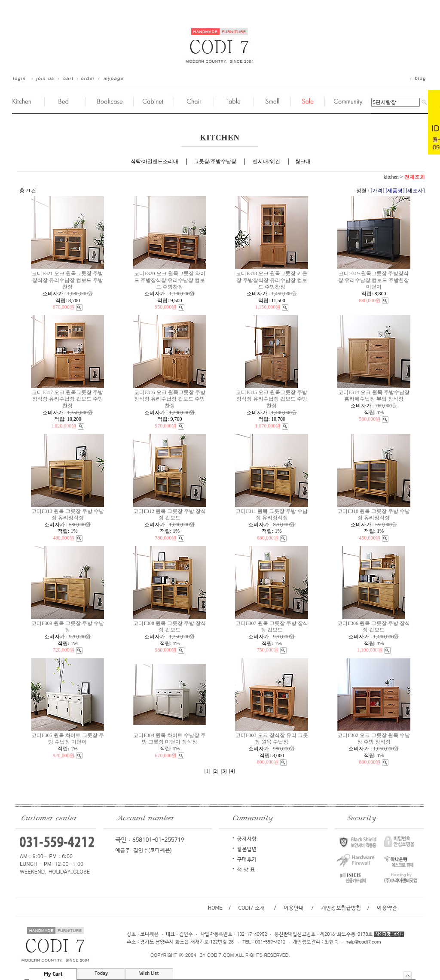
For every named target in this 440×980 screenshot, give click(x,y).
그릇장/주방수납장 (215, 161)
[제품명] (395, 191)
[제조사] (416, 191)
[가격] (378, 191)
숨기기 (408, 975)
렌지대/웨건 (266, 161)
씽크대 (303, 161)
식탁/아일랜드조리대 (154, 161)
